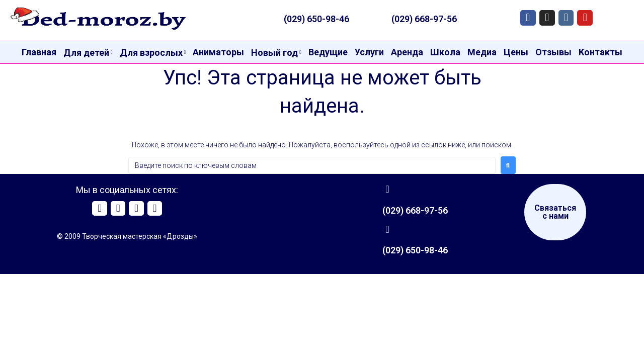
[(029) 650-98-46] (387, 229)
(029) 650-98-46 (316, 19)
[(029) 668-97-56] (387, 189)
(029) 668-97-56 (424, 19)
